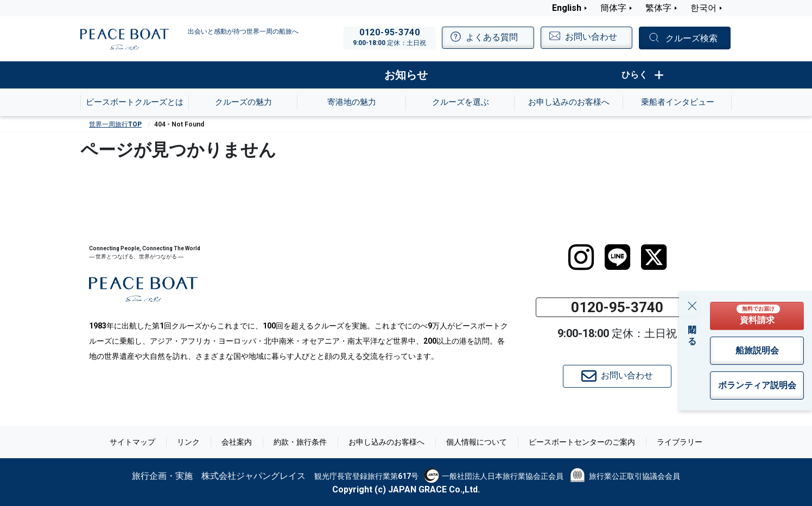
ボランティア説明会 (757, 385)
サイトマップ (132, 442)
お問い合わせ (617, 376)
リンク (188, 442)
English (567, 8)
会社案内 (237, 442)
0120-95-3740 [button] (617, 307)
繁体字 (658, 8)
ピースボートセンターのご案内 (582, 442)
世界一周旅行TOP (115, 124)
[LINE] (617, 257)
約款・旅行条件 (300, 442)
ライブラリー (680, 442)
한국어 (703, 8)
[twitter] (654, 257)
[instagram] (581, 257)
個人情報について (477, 442)
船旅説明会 (757, 350)
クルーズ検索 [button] (692, 38)
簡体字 (613, 8)
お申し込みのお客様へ (386, 442)
